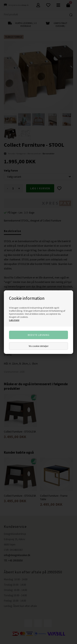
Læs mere (14, 320)
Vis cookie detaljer (39, 346)
